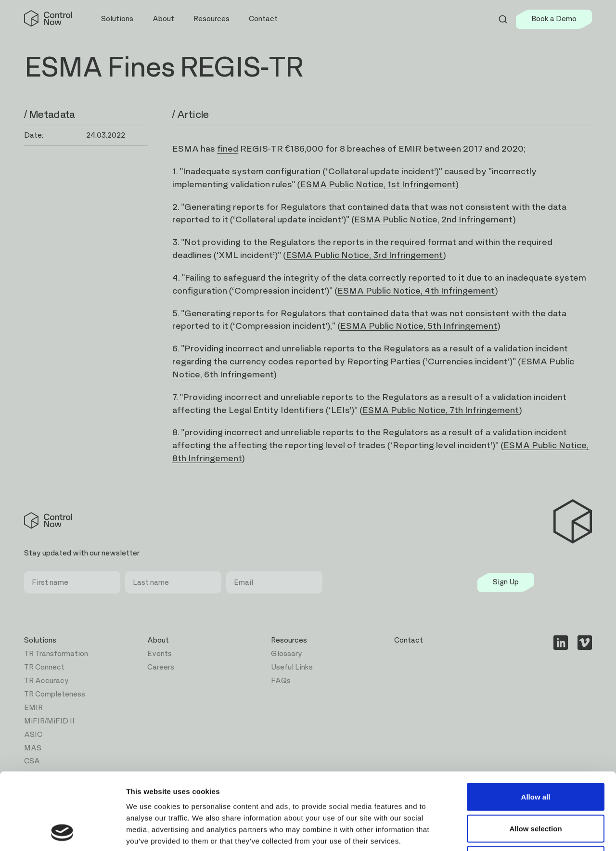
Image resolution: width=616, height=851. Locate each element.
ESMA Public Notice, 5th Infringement (419, 326)
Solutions (40, 640)
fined (228, 149)
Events (160, 654)
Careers (161, 667)
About (158, 640)
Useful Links (292, 667)
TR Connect (44, 667)
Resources (289, 640)
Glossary (287, 654)
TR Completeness (55, 694)
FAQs (281, 681)
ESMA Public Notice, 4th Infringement (416, 291)
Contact (263, 19)
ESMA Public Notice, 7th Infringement (441, 410)
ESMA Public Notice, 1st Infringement (378, 185)
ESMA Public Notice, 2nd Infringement (433, 220)
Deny (536, 788)
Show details (505, 832)
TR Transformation (56, 654)
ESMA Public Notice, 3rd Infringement (364, 255)
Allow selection (535, 756)
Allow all (536, 725)
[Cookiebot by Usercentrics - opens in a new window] (62, 832)
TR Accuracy (46, 681)
